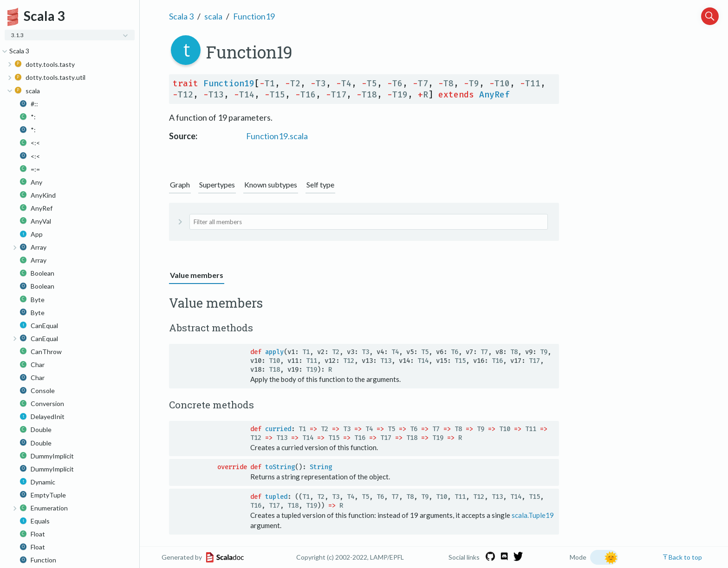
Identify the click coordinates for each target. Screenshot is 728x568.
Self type (320, 184)
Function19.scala (277, 136)
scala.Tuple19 (533, 515)
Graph (180, 184)
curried (278, 429)
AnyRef (494, 95)
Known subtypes (271, 184)
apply (274, 352)
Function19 (254, 16)
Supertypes (217, 184)
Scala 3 (181, 16)
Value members (197, 275)
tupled (276, 497)
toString (280, 467)
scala (213, 16)
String (321, 467)
